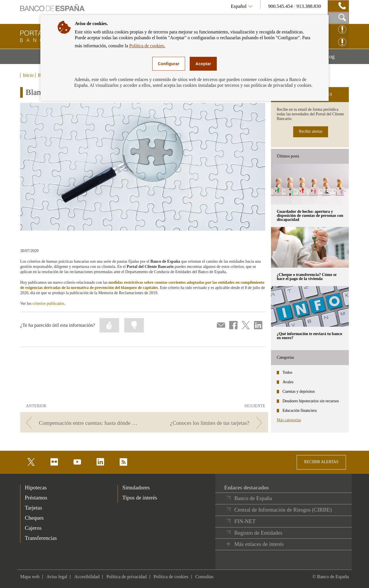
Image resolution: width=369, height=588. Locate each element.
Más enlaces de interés (259, 544)
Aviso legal (57, 577)
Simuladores (136, 488)
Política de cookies (171, 577)
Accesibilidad (87, 577)
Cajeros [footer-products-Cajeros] (33, 528)
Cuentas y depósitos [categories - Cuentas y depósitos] (299, 391)
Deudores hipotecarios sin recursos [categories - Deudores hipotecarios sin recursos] (311, 401)
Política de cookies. (147, 46)
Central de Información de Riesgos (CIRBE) (283, 510)
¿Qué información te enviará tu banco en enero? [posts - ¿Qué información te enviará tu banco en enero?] (309, 336)
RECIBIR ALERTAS (321, 462)
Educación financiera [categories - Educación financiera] (300, 411)
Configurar (169, 64)
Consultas (205, 577)
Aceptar (203, 64)
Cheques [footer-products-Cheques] (34, 518)
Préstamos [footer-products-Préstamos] (36, 498)
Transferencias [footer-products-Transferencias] (41, 538)
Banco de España (253, 498)
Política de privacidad (127, 577)
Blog (336, 59)
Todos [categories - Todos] (287, 372)
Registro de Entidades (258, 533)
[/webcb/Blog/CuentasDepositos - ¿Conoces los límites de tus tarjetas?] (207, 423)
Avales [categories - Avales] (288, 382)
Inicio (28, 75)
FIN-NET (245, 521)
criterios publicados (48, 304)
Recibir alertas (311, 131)
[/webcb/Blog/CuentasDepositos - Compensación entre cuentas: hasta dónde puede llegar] (81, 423)
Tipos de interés (140, 498)
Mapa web (30, 577)
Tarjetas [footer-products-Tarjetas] (33, 508)
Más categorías (289, 420)
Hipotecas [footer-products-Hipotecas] (36, 488)
